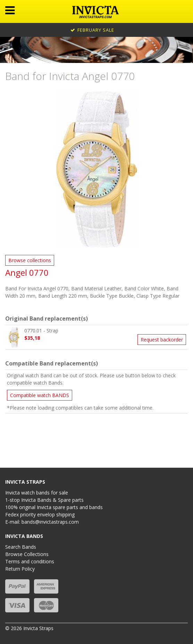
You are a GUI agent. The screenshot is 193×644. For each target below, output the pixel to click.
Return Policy (20, 569)
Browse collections (30, 260)
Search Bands (21, 547)
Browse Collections (27, 554)
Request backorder (162, 340)
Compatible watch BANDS (40, 395)
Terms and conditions (30, 561)
